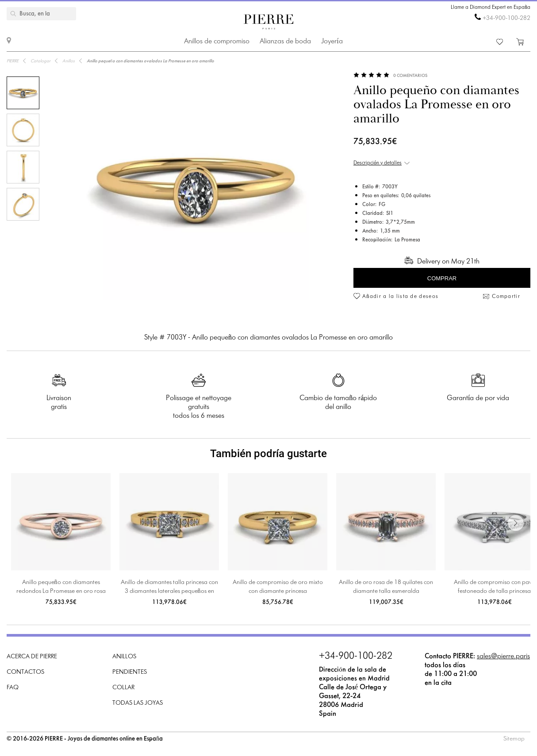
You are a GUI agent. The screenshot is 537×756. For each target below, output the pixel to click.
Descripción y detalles (378, 163)
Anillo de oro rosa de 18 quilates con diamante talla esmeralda (386, 587)
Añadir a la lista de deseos (400, 297)
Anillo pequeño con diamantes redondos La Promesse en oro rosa (61, 587)
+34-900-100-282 (506, 18)
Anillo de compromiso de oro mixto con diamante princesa (278, 587)
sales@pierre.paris (503, 656)
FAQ (13, 688)
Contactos (25, 672)
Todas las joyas (138, 703)
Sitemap (514, 739)
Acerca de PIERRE (32, 657)
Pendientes (130, 672)
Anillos (124, 657)
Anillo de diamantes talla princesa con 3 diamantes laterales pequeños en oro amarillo (169, 588)
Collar (123, 688)
